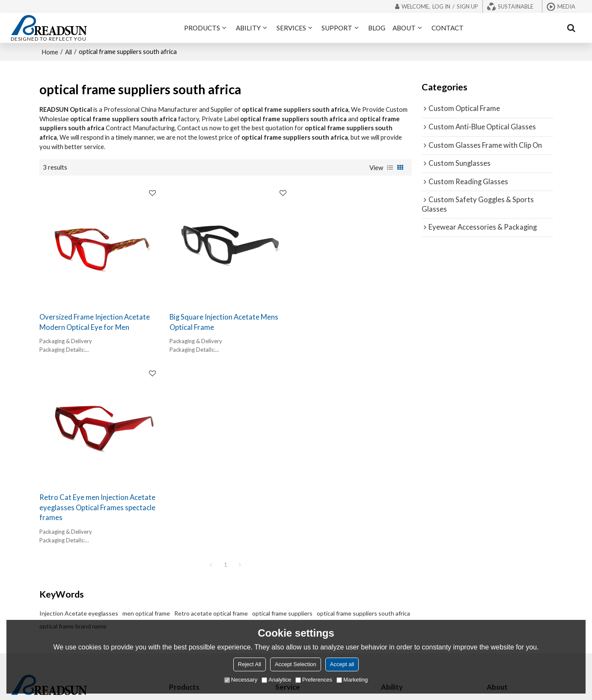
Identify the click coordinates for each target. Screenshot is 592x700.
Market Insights (402, 547)
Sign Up (467, 6)
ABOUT (404, 28)
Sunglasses (184, 547)
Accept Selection (296, 664)
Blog (493, 559)
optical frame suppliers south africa (363, 429)
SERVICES (291, 28)
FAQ (492, 547)
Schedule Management (411, 594)
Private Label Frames (302, 535)
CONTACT (448, 28)
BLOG (377, 28)
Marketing (352, 680)
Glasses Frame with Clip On (205, 570)
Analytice (276, 680)
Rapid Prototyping (405, 582)
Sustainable (516, 6)
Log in (441, 6)
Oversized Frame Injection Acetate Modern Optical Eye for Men (95, 319)
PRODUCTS (202, 28)
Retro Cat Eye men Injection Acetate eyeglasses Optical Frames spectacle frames (351, 324)
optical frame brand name (73, 442)
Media (566, 6)
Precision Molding (405, 570)
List (390, 167)
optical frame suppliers (282, 429)
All (68, 51)
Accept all (342, 664)
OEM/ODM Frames (300, 523)
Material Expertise (405, 559)
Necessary (241, 680)
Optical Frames (189, 523)
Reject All (250, 664)
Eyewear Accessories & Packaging (214, 594)
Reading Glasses (191, 559)
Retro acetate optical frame (211, 429)
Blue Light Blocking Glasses (205, 535)
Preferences (314, 680)
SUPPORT (337, 28)
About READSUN (509, 523)
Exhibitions (501, 535)
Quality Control (401, 606)
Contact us (501, 570)
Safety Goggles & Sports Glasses (212, 582)
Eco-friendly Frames (301, 547)
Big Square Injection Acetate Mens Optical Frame (220, 319)
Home (50, 51)
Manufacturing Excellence (415, 535)
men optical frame (146, 429)
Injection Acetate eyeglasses (79, 429)
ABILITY (248, 28)
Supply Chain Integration (414, 618)
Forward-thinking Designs (415, 523)
